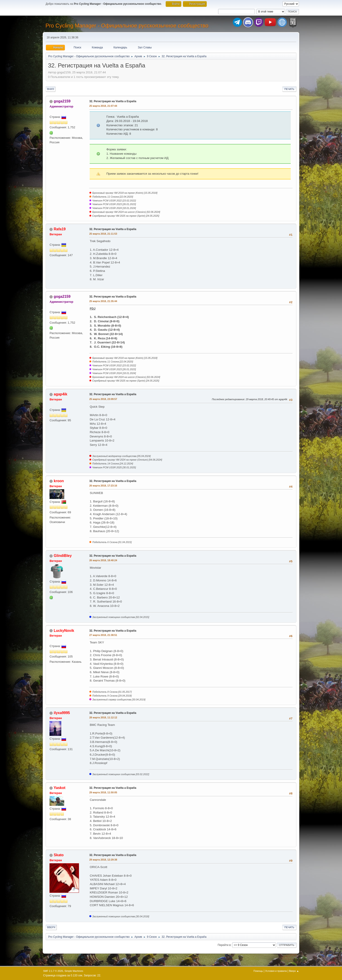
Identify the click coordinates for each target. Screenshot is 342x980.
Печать (289, 89)
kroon (59, 481)
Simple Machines (74, 971)
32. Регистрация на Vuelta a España (113, 101)
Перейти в (224, 945)
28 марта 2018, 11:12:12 (103, 717)
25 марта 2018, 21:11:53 (103, 234)
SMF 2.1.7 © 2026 (53, 971)
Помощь (258, 971)
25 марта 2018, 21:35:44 (103, 301)
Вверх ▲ (294, 971)
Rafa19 (60, 229)
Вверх (51, 927)
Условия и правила (276, 971)
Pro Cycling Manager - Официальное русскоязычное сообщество (127, 26)
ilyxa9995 (62, 713)
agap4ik (61, 394)
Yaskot (60, 788)
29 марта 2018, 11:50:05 (103, 792)
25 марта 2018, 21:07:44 (103, 106)
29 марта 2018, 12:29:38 (103, 860)
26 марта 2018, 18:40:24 (103, 560)
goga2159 (62, 101)
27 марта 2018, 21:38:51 (103, 635)
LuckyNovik (64, 631)
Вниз (50, 89)
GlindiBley (63, 556)
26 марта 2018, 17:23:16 (103, 486)
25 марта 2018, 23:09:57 (103, 399)
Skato (59, 855)
